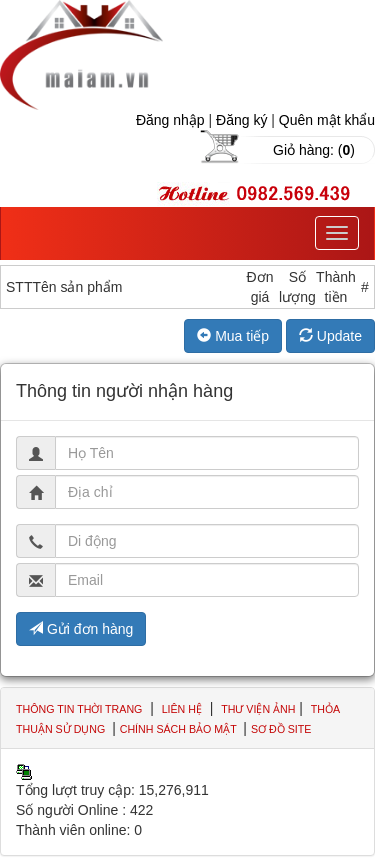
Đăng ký (241, 120)
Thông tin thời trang (79, 709)
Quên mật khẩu (327, 120)
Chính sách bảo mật (180, 729)
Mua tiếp (233, 336)
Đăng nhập (170, 120)
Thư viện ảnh (258, 709)
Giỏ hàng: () (314, 150)
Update (330, 336)
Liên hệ (182, 709)
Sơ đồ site (281, 729)
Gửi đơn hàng (81, 629)
